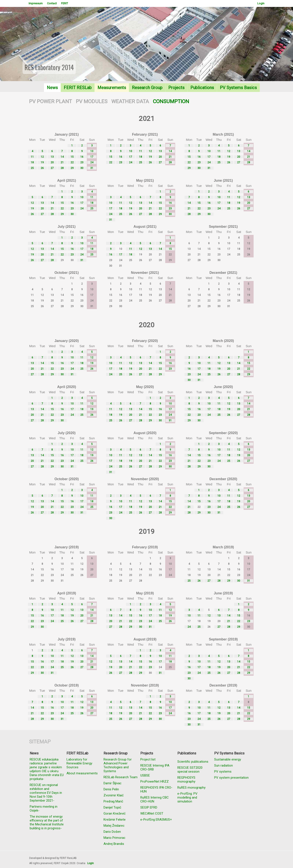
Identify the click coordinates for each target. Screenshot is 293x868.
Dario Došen (112, 832)
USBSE (145, 775)
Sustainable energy (228, 759)
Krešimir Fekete (115, 820)
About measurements (82, 773)
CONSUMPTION (171, 101)
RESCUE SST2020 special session (190, 770)
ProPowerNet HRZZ (155, 781)
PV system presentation (231, 778)
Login (261, 3)
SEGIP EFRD (149, 807)
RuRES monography (191, 788)
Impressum (36, 3)
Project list (148, 759)
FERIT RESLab (78, 88)
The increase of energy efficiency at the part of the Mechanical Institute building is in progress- (47, 822)
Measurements (112, 88)
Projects (176, 88)
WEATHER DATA (130, 101)
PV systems (223, 772)
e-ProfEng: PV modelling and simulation (187, 797)
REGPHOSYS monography (186, 780)
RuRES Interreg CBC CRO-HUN (155, 799)
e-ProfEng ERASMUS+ (156, 820)
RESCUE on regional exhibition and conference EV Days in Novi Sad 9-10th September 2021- (46, 793)
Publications (202, 88)
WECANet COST (152, 813)
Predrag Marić (113, 801)
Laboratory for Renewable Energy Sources (79, 763)
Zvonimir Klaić (114, 795)
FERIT (65, 3)
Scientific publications (193, 762)
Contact (52, 3)
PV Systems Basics (238, 88)
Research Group (147, 88)
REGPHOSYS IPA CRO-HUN (156, 789)
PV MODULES (92, 101)
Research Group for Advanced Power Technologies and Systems (118, 765)
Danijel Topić (112, 807)
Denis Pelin (111, 789)
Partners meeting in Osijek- (44, 809)
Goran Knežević (115, 813)
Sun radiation (223, 765)
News (52, 88)
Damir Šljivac (113, 783)
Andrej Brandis (114, 844)
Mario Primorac (114, 838)
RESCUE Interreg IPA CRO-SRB (155, 767)
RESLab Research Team (121, 777)
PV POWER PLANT (50, 101)
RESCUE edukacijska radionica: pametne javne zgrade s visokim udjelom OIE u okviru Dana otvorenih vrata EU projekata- (47, 769)
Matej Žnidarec (114, 826)
